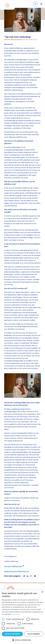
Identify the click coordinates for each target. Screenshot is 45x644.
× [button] (42, 592)
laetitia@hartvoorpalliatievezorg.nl (17, 571)
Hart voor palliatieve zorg (13, 566)
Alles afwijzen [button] (34, 634)
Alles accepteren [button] (12, 634)
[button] (22, 640)
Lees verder (16, 614)
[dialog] (22, 617)
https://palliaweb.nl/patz (16, 409)
